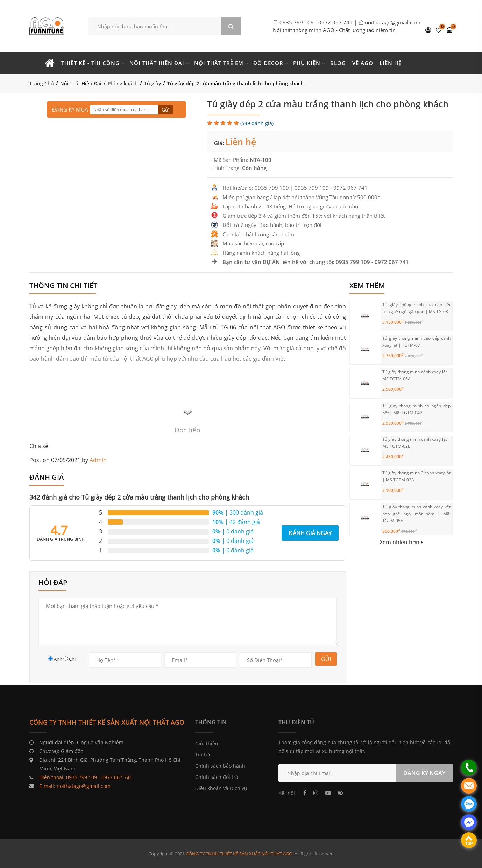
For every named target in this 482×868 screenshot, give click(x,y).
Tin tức (203, 755)
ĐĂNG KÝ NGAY (424, 773)
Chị (72, 659)
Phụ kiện (307, 63)
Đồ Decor (268, 63)
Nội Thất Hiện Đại (81, 83)
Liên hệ (391, 63)
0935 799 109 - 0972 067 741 (316, 22)
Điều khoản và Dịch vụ (221, 788)
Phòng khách (123, 83)
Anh (58, 659)
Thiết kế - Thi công (90, 63)
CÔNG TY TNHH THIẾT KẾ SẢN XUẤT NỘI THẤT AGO (239, 854)
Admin (98, 460)
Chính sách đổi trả (217, 777)
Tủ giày (153, 83)
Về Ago (363, 63)
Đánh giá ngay (310, 533)
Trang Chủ (42, 83)
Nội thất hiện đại (157, 63)
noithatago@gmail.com (393, 22)
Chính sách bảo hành (220, 766)
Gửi (166, 110)
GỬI (326, 659)
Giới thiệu (207, 743)
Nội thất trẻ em (219, 63)
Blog (338, 63)
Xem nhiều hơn (401, 542)
